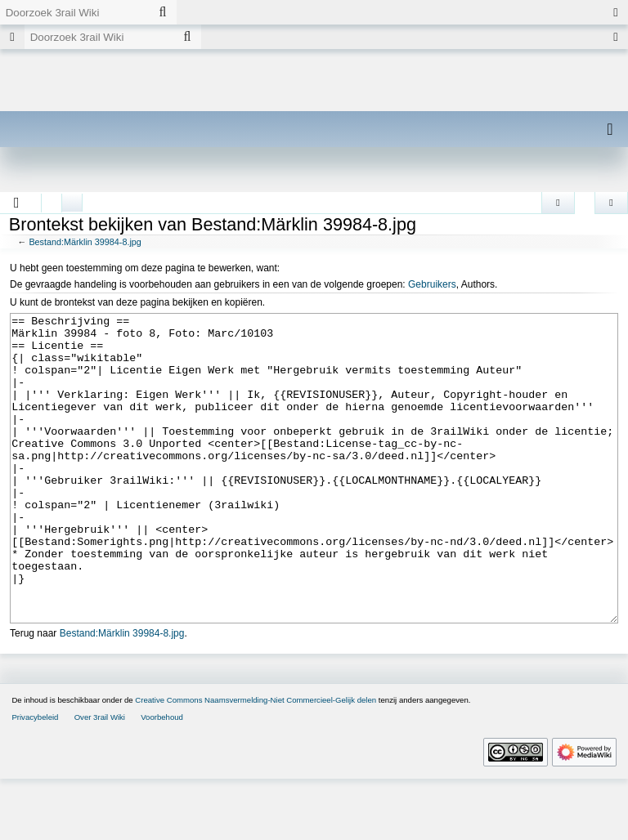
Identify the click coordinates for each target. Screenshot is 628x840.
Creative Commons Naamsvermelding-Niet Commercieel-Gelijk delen (256, 761)
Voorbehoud (162, 778)
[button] (17, 203)
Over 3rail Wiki (100, 778)
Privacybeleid (35, 778)
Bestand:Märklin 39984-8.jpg (85, 242)
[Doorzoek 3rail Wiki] (74, 12)
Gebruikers (432, 284)
